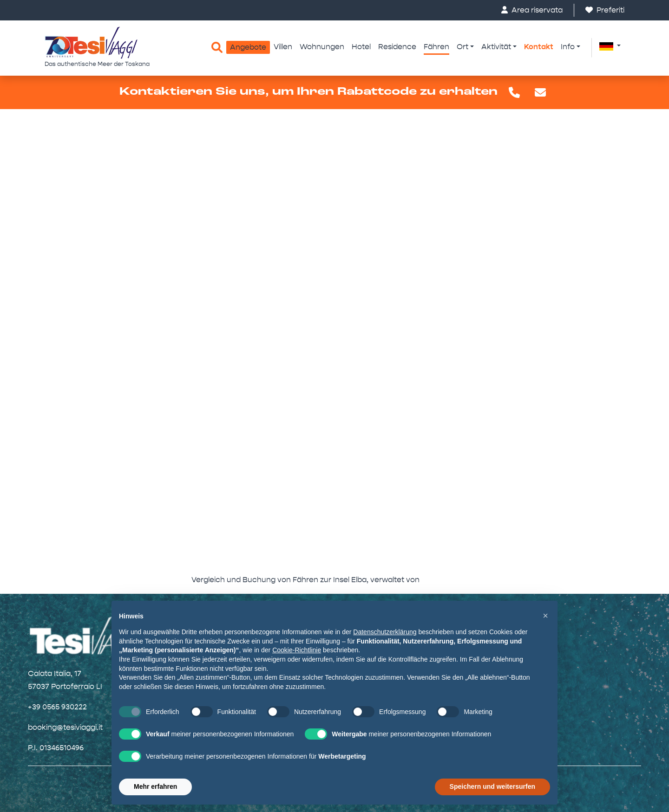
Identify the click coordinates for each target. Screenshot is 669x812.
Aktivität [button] (496, 47)
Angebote (248, 47)
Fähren (436, 47)
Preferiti (605, 10)
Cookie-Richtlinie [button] (297, 650)
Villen (283, 47)
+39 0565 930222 (57, 707)
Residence (397, 47)
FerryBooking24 (449, 580)
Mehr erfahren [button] (155, 786)
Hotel (361, 47)
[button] (610, 46)
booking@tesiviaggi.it (65, 727)
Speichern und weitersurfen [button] (492, 786)
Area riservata (532, 10)
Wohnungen (322, 47)
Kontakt (539, 47)
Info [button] (568, 47)
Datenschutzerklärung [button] (385, 632)
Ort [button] (462, 47)
